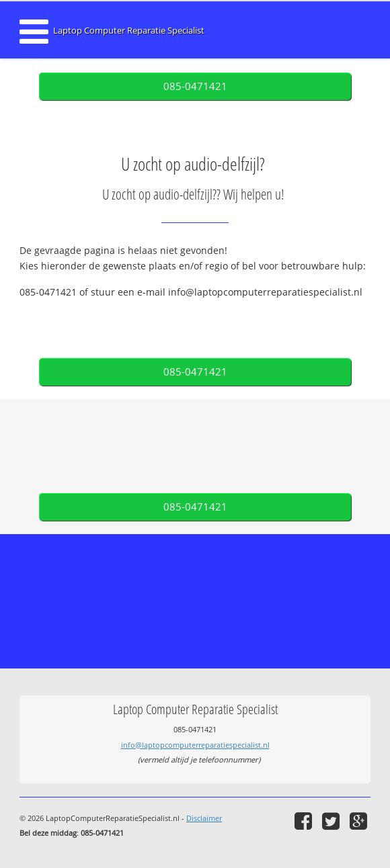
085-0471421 (195, 86)
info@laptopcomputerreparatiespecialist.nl (195, 745)
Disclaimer (204, 818)
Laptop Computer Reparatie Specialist (129, 31)
